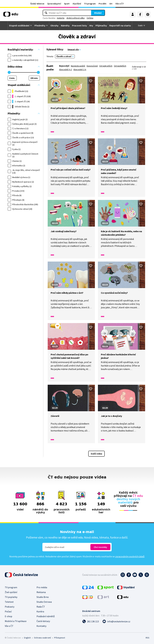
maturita (61, 18)
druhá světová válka (75, 18)
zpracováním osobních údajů (130, 556)
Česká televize (37, 4)
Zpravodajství (54, 4)
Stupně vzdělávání (19, 26)
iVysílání (77, 4)
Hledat (98, 13)
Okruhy (54, 26)
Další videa (96, 454)
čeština (90, 18)
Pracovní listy (79, 26)
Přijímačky (101, 26)
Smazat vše (73, 49)
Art (111, 4)
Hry (91, 26)
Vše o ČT (120, 4)
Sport (67, 4)
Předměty (40, 26)
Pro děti (102, 4)
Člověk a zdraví (64, 56)
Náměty (65, 26)
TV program (90, 4)
